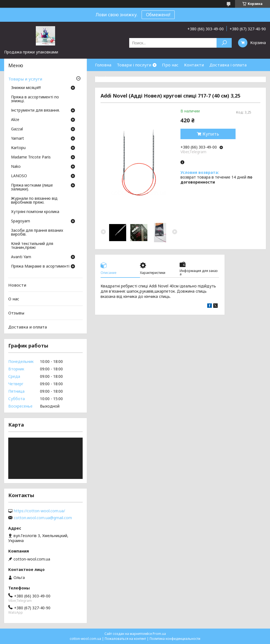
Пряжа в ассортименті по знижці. (35, 99)
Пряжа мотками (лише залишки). (32, 187)
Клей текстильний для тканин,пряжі (32, 246)
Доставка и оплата (28, 327)
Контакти (194, 65)
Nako (16, 167)
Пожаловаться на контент (125, 639)
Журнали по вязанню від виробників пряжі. (34, 201)
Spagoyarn (21, 221)
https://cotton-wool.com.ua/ (39, 511)
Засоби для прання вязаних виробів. (37, 233)
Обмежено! (158, 15)
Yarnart (17, 139)
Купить (211, 134)
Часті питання (109, 77)
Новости (17, 285)
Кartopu (18, 148)
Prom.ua (159, 634)
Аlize (15, 120)
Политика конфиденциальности (175, 639)
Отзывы (16, 313)
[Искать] (224, 43)
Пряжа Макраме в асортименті (40, 266)
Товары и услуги (25, 79)
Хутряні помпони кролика (35, 212)
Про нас (170, 65)
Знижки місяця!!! (26, 88)
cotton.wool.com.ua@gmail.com (43, 518)
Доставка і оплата (228, 65)
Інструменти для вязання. (35, 111)
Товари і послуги (134, 65)
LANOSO (19, 176)
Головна (103, 65)
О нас (14, 299)
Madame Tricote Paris (31, 157)
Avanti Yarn (21, 257)
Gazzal (17, 129)
